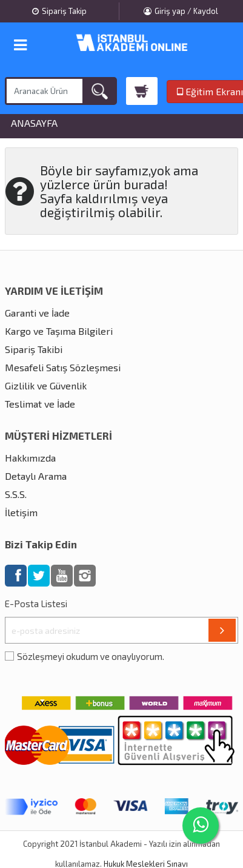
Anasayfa (34, 123)
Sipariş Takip (59, 11)
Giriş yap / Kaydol (181, 11)
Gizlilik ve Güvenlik (46, 385)
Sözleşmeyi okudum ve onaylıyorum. (91, 656)
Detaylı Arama (36, 476)
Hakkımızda (30, 458)
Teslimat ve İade (40, 404)
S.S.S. (16, 494)
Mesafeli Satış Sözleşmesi (63, 367)
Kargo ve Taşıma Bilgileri (59, 331)
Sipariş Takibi (34, 349)
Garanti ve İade (37, 313)
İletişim (21, 512)
